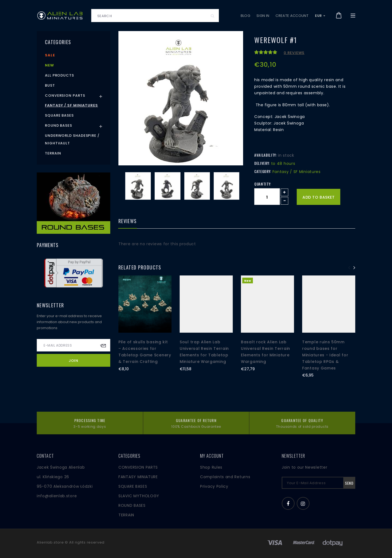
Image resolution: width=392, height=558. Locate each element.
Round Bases (59, 125)
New (50, 65)
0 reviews (294, 53)
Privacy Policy (214, 486)
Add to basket (318, 197)
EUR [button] (320, 16)
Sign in (263, 16)
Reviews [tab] (128, 222)
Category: (263, 171)
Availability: (265, 155)
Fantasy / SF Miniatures (71, 105)
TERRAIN (126, 515)
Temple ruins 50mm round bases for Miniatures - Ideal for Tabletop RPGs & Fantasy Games (325, 355)
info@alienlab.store (57, 496)
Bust (50, 85)
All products (59, 75)
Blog (245, 16)
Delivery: (262, 163)
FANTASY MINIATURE (138, 477)
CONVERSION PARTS (138, 467)
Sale (50, 55)
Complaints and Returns (225, 477)
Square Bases (59, 115)
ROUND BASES (132, 505)
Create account (292, 16)
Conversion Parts (65, 95)
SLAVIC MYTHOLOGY (139, 496)
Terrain (53, 153)
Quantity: (263, 184)
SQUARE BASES (133, 486)
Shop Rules (211, 467)
